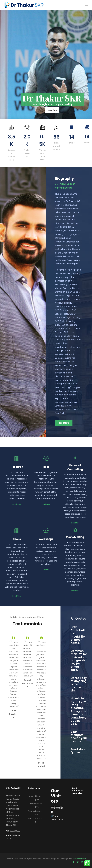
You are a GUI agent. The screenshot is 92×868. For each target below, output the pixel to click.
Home (31, 796)
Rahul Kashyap (79, 859)
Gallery (31, 804)
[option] (14, 677)
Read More (52, 110)
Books (31, 819)
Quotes (31, 811)
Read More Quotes (78, 751)
